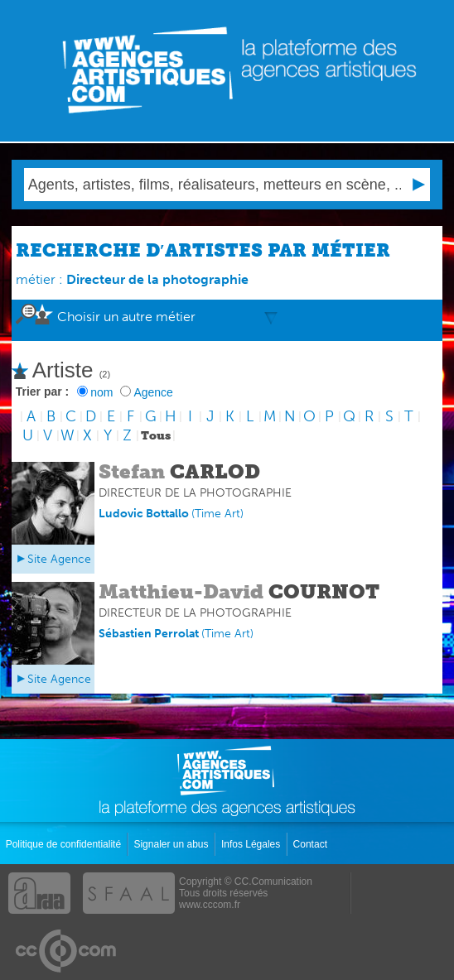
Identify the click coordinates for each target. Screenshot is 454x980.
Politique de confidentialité (65, 844)
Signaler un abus (172, 844)
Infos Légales (252, 844)
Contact (312, 844)
